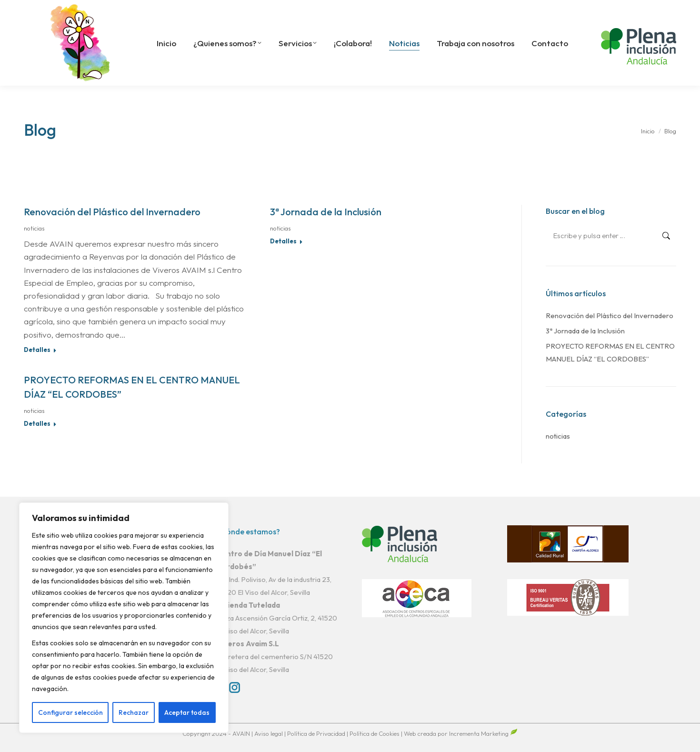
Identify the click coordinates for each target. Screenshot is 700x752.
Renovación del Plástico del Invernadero (112, 212)
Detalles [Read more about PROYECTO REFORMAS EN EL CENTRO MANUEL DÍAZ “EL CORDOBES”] (37, 423)
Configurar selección (70, 712)
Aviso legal (269, 733)
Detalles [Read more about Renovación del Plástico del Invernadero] (37, 350)
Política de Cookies (375, 733)
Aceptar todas (187, 712)
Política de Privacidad (317, 733)
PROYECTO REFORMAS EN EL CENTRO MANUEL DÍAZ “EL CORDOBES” (610, 352)
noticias (34, 228)
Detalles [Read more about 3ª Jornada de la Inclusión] (283, 241)
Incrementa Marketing (483, 733)
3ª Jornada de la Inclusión (326, 212)
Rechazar (134, 712)
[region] (124, 618)
